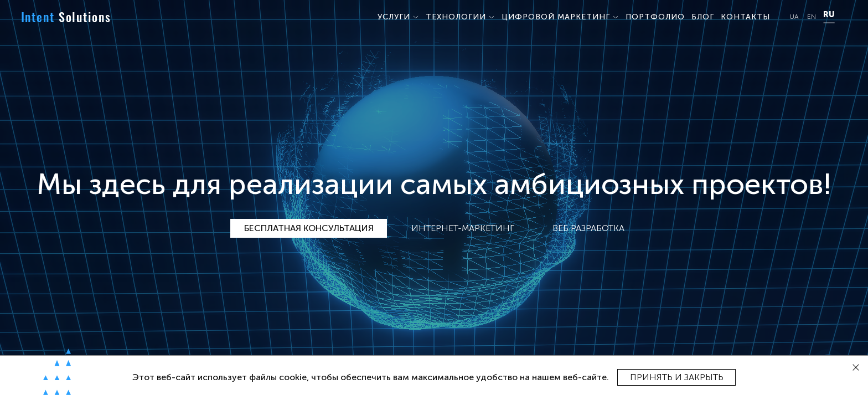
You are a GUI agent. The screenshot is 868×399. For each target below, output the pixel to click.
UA (794, 17)
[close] (856, 368)
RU (829, 15)
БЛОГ (703, 17)
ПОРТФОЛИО (655, 17)
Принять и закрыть (677, 377)
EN (812, 17)
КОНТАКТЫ (745, 17)
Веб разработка (588, 228)
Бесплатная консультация (309, 228)
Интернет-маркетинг (463, 228)
